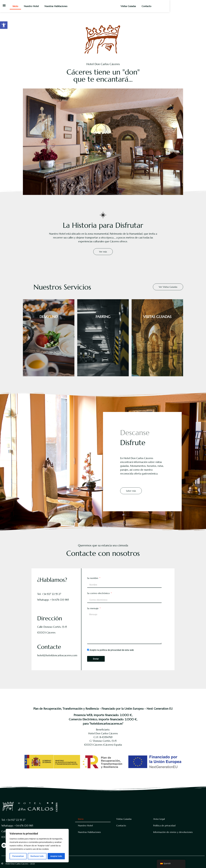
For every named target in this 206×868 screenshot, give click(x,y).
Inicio (17, 6)
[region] (37, 846)
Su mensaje (93, 608)
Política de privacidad (164, 825)
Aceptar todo (56, 856)
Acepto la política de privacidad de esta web (112, 650)
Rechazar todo (37, 856)
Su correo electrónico (99, 593)
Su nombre (93, 578)
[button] (4, 25)
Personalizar (18, 856)
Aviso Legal (159, 819)
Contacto (180, 6)
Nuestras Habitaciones (58, 6)
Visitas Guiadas (162, 6)
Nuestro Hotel (33, 6)
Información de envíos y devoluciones (173, 832)
